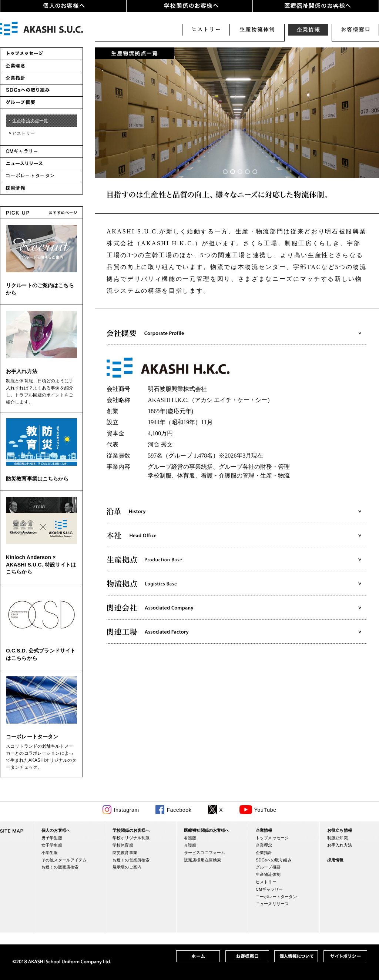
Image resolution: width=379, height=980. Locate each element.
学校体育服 (123, 845)
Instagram (126, 810)
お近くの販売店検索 (60, 867)
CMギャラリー (269, 889)
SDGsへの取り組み (274, 860)
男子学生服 (52, 838)
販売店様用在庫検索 (202, 860)
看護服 (190, 838)
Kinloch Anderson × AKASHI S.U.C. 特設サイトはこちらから (41, 564)
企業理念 (264, 845)
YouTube (265, 810)
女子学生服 (52, 845)
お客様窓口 (355, 30)
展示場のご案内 (127, 867)
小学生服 (50, 853)
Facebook (179, 810)
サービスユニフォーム (204, 853)
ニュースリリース (272, 904)
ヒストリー (206, 30)
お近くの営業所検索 (131, 860)
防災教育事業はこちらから (37, 479)
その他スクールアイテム (64, 860)
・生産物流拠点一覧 (28, 121)
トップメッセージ (272, 838)
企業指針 (264, 853)
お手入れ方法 (22, 371)
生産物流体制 (257, 30)
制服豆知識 (338, 838)
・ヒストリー (21, 133)
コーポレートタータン (32, 737)
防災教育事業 (125, 853)
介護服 (190, 845)
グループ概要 (268, 867)
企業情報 (308, 30)
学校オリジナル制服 (131, 838)
